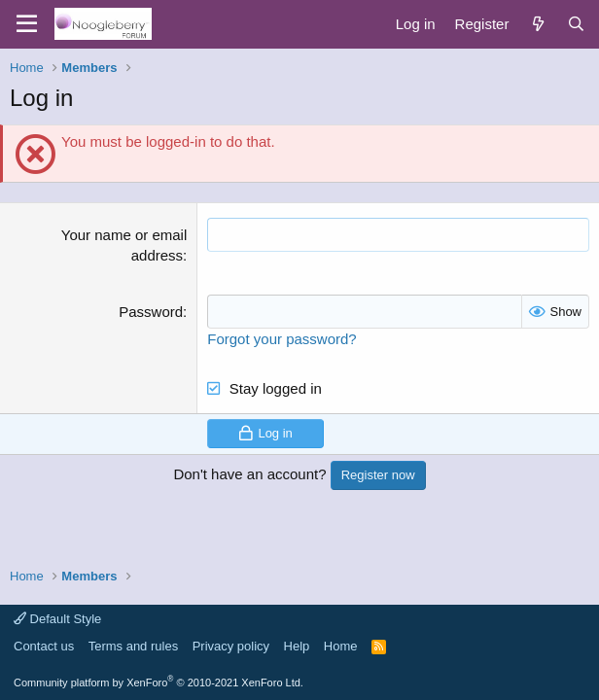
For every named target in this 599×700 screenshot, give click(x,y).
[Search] (576, 24)
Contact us (44, 646)
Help (297, 646)
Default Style (57, 619)
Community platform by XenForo (159, 682)
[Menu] (27, 24)
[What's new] (537, 24)
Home (341, 646)
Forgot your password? (282, 339)
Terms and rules (133, 646)
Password (151, 312)
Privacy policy (231, 646)
